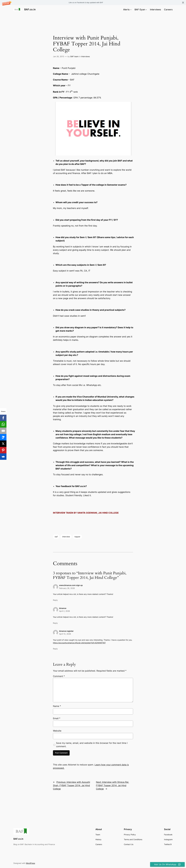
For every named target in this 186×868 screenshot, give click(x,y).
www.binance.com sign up (71, 585)
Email (57, 718)
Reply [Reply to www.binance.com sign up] (55, 600)
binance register (66, 631)
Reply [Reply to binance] (55, 623)
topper (77, 537)
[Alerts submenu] (131, 10)
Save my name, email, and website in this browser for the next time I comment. (92, 745)
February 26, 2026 (67, 588)
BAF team (74, 56)
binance (63, 608)
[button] (93, 3)
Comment (59, 676)
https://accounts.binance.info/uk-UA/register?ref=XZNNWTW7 (79, 643)
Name (57, 706)
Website (57, 731)
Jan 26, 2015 (59, 56)
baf (56, 537)
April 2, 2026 (65, 611)
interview (66, 537)
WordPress (30, 863)
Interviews (85, 56)
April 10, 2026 (65, 634)
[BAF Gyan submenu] (146, 10)
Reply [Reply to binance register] (55, 649)
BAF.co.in (30, 9)
